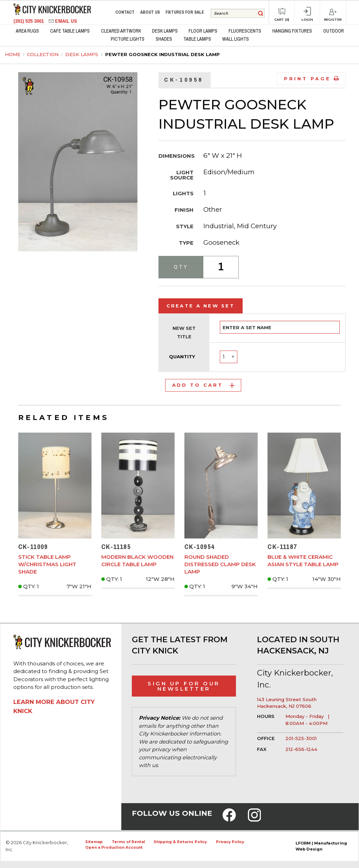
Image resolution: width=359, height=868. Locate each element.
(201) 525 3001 (29, 21)
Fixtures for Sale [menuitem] (185, 12)
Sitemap (94, 842)
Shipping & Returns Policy (180, 842)
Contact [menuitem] (125, 12)
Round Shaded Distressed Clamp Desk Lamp (220, 564)
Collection (43, 54)
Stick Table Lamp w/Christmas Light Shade (47, 564)
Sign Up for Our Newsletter (184, 686)
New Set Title (184, 332)
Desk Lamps (82, 54)
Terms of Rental (128, 842)
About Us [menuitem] (150, 12)
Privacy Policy (230, 842)
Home (13, 54)
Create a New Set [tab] (201, 306)
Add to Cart (203, 385)
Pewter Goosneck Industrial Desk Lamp (162, 54)
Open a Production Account (114, 847)
